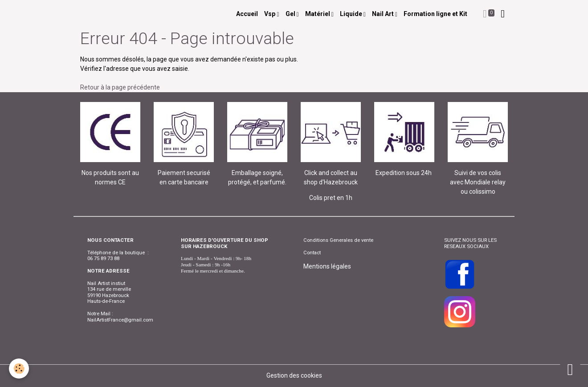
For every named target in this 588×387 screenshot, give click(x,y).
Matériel (318, 14)
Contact (312, 253)
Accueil (247, 14)
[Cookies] (19, 369)
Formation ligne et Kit (435, 14)
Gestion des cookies (294, 375)
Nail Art (384, 14)
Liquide (352, 14)
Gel (291, 14)
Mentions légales (327, 266)
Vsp (270, 14)
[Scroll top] (570, 369)
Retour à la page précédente (120, 87)
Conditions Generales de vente (338, 240)
